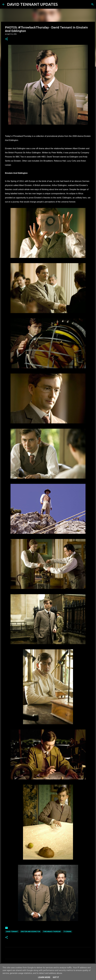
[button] (6, 39)
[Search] (61, 4)
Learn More (44, 977)
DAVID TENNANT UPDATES (32, 4)
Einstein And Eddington (30, 932)
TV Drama (67, 932)
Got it (56, 977)
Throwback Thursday (52, 932)
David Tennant (12, 932)
